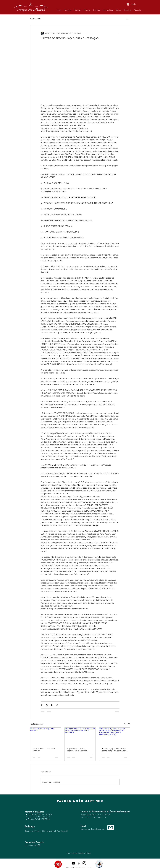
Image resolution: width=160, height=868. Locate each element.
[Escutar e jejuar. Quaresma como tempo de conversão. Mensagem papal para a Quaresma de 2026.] (115, 736)
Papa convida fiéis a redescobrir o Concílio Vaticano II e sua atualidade (79, 750)
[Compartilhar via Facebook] (42, 705)
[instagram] (84, 863)
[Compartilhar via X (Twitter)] (47, 705)
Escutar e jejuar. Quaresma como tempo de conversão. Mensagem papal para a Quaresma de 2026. (114, 750)
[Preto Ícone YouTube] (73, 863)
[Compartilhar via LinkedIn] (52, 705)
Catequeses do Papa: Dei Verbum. (44, 750)
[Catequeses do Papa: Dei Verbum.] (45, 736)
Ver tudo (127, 724)
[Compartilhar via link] (57, 705)
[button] (127, 19)
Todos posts (35, 19)
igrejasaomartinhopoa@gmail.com (93, 829)
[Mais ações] (118, 33)
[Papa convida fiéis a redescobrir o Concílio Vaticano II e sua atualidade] (80, 736)
